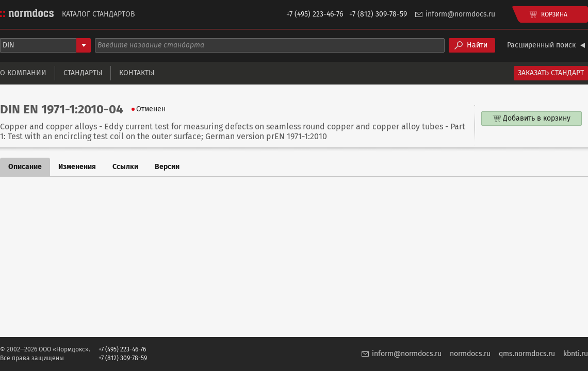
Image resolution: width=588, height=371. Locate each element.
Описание (25, 167)
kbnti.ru (576, 354)
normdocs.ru (470, 354)
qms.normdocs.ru (527, 354)
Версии (167, 167)
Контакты (137, 73)
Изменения (77, 167)
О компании (23, 73)
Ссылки (125, 167)
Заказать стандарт (551, 73)
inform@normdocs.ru (460, 14)
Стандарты (83, 73)
